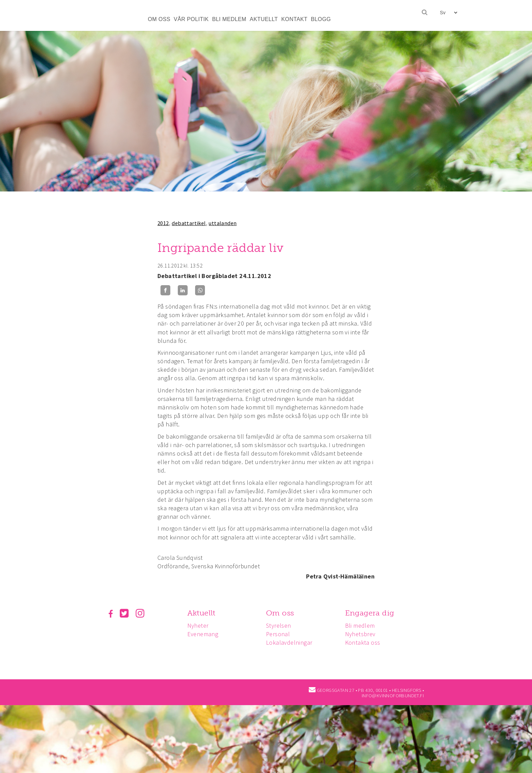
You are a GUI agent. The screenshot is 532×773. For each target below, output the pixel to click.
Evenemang (204, 634)
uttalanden (223, 223)
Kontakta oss (366, 642)
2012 (163, 223)
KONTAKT (294, 19)
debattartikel (189, 223)
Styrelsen (281, 625)
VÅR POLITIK (191, 19)
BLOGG (321, 19)
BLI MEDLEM (229, 19)
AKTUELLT (264, 19)
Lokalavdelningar (291, 642)
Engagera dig (373, 613)
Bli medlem (363, 625)
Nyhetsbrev (363, 634)
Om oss (282, 613)
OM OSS (159, 19)
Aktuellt (202, 613)
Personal (280, 634)
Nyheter (199, 625)
